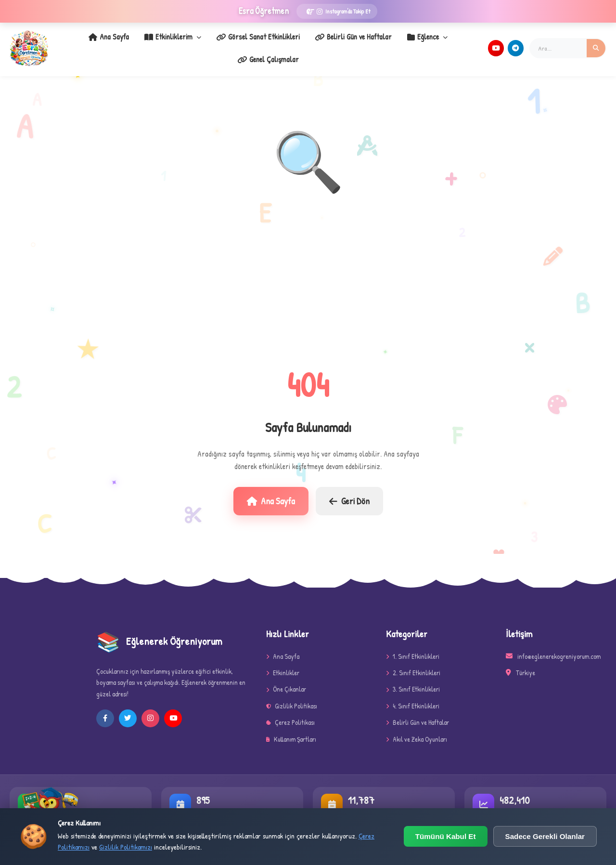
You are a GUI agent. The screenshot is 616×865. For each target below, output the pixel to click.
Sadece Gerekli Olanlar (545, 836)
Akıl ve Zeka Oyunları (417, 731)
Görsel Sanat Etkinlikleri (220, 44)
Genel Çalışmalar (442, 44)
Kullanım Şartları (291, 731)
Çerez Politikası (290, 714)
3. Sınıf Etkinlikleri (413, 681)
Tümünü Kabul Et (446, 836)
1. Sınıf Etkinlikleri (413, 648)
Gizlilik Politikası (292, 698)
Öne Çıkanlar (286, 681)
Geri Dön (349, 493)
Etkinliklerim (140, 44)
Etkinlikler (283, 664)
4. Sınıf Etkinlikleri (413, 698)
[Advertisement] (308, 276)
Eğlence (381, 44)
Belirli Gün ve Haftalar (311, 44)
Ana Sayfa (80, 44)
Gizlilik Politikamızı (126, 847)
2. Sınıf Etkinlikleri (413, 664)
